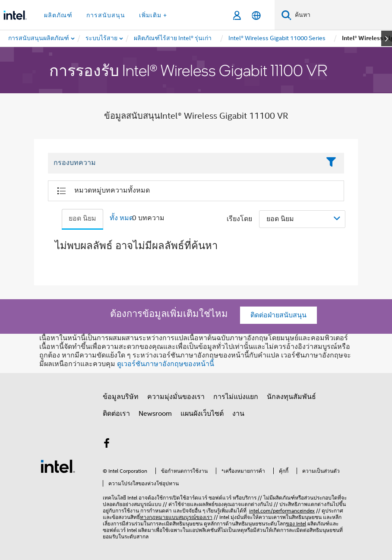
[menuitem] (102, 38)
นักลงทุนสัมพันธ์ (291, 397)
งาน (238, 414)
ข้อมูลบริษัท (121, 397)
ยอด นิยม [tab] (82, 218)
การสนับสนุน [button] (106, 15)
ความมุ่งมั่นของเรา (176, 397)
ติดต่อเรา (116, 414)
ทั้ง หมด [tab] (122, 218)
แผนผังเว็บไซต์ (202, 414)
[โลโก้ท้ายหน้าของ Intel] (58, 466)
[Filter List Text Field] (184, 163)
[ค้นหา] (286, 15)
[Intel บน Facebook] (107, 445)
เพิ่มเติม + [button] (153, 15)
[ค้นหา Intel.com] (342, 15)
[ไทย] (256, 15)
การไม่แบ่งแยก (236, 397)
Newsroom (155, 414)
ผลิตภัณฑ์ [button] (58, 15)
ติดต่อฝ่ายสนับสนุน (278, 315)
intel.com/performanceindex (282, 511)
